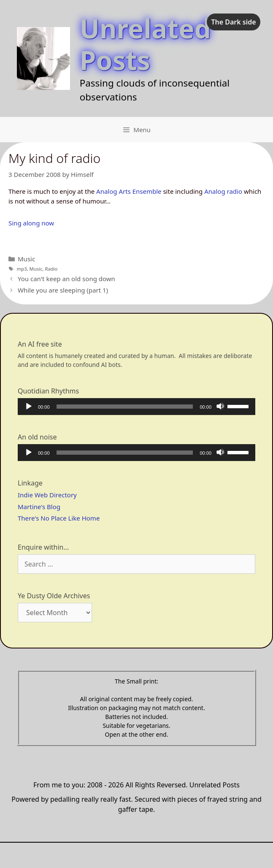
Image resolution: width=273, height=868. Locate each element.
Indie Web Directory (47, 495)
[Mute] (220, 406)
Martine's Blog (39, 507)
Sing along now (31, 223)
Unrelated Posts (145, 44)
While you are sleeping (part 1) (63, 290)
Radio (51, 269)
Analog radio (223, 191)
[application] (136, 407)
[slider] (125, 407)
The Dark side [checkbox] (233, 22)
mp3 (22, 269)
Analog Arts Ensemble (129, 191)
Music (26, 259)
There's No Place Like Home (59, 518)
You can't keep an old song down (66, 279)
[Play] (28, 406)
